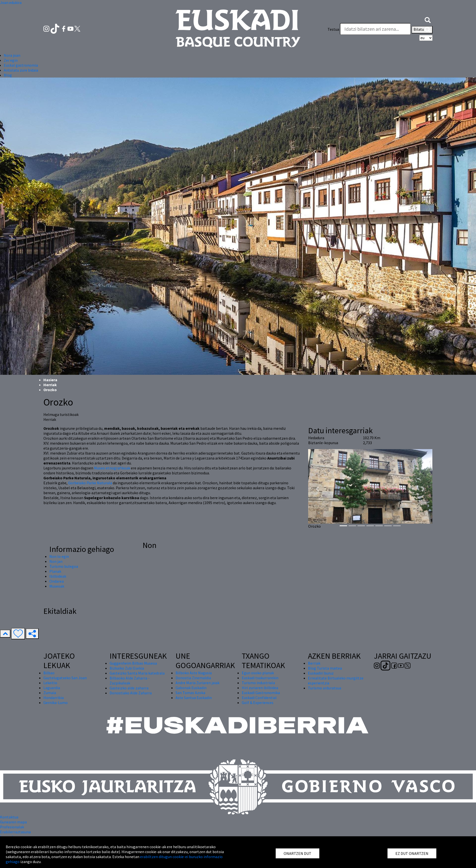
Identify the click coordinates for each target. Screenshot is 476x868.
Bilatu (422, 30)
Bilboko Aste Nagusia (194, 673)
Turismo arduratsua (325, 688)
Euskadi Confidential (259, 698)
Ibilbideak (58, 576)
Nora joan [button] (12, 55)
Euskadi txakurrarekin (260, 678)
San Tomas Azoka (190, 693)
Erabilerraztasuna (15, 832)
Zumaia (50, 693)
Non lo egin (59, 556)
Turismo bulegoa (64, 566)
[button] (428, 19)
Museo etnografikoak (112, 468)
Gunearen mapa (13, 822)
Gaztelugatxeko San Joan (65, 678)
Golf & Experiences (258, 703)
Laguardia (52, 688)
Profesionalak (12, 827)
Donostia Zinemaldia (193, 678)
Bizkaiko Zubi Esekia (127, 668)
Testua (333, 29)
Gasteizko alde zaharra (129, 688)
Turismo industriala (258, 683)
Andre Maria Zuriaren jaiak (197, 683)
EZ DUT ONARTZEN (412, 853)
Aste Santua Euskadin (194, 698)
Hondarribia (54, 698)
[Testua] (375, 29)
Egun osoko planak (258, 673)
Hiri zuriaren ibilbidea (260, 688)
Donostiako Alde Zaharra (131, 693)
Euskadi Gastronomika (261, 693)
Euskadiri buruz (321, 673)
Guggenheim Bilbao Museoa (133, 663)
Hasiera (50, 380)
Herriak (50, 385)
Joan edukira (11, 2)
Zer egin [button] (11, 60)
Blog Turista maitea (325, 668)
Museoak (57, 586)
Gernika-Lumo (56, 703)
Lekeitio (50, 683)
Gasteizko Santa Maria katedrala (137, 673)
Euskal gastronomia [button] (21, 65)
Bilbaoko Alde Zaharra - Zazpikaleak (130, 680)
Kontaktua (9, 817)
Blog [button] (8, 75)
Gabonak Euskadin (191, 688)
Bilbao (49, 673)
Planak (55, 571)
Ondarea (57, 581)
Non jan (56, 561)
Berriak (314, 663)
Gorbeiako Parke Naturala (90, 483)
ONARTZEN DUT (297, 853)
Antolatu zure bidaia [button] (21, 70)
